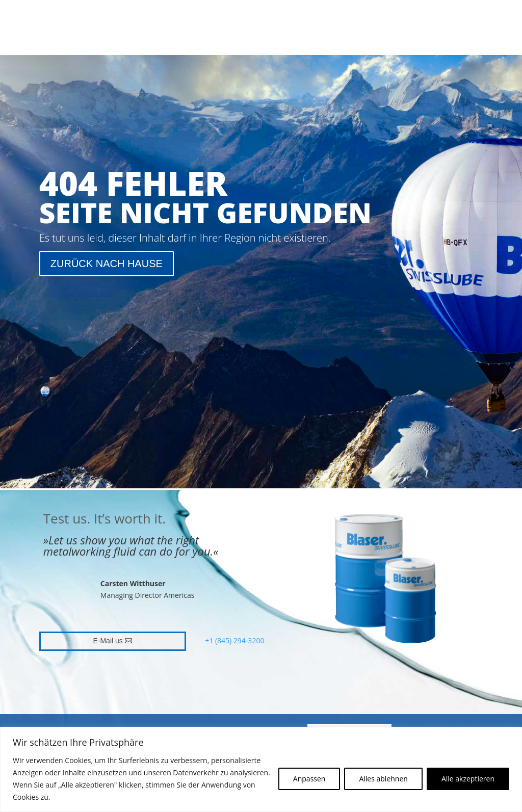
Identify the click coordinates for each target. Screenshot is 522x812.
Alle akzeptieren (468, 779)
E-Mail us (108, 641)
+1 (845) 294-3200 (234, 640)
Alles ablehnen (383, 779)
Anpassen (309, 779)
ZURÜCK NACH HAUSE (107, 264)
